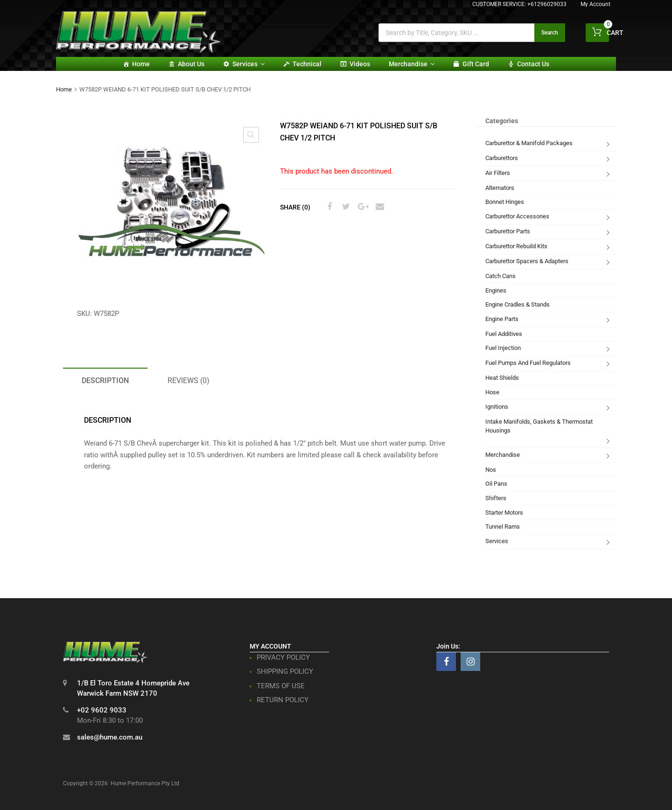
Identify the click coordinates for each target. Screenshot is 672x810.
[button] (251, 135)
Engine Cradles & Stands (518, 304)
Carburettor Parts (508, 231)
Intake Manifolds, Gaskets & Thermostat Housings (539, 426)
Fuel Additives (504, 334)
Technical (307, 64)
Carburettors (502, 158)
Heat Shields (502, 378)
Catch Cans (500, 276)
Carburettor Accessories (517, 216)
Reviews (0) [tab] (189, 381)
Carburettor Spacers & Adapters (527, 261)
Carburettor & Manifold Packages (529, 143)
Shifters (496, 498)
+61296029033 (547, 4)
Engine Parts (502, 319)
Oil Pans (496, 484)
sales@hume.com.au (110, 737)
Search (550, 33)
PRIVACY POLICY (283, 657)
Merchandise (412, 64)
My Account (595, 4)
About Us (191, 64)
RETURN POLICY (283, 700)
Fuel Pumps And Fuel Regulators (528, 363)
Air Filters (498, 173)
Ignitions (497, 407)
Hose (492, 392)
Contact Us (533, 64)
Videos (360, 64)
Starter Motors (504, 513)
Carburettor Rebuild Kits (516, 246)
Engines (496, 290)
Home (141, 64)
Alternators (500, 188)
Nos (491, 470)
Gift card (476, 64)
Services (248, 64)
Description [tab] (105, 381)
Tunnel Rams (503, 527)
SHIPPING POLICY (285, 671)
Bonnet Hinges (505, 202)
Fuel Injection (503, 348)
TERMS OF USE (281, 686)
